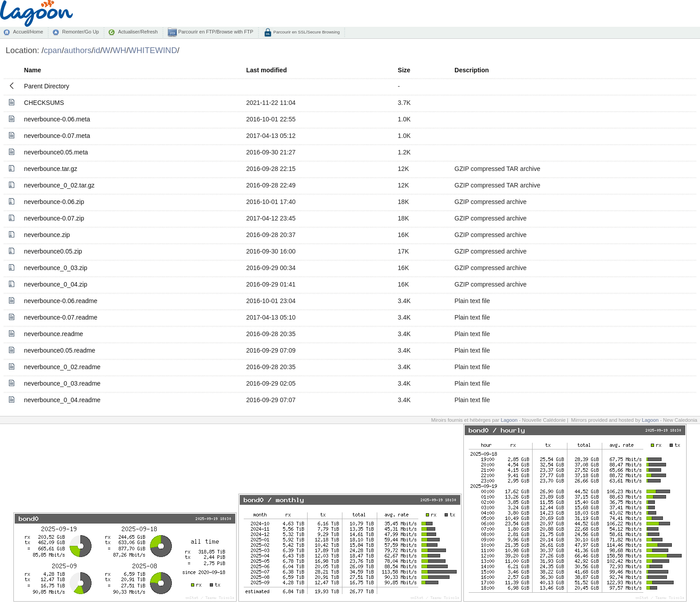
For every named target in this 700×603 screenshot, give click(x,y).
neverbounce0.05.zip (53, 251)
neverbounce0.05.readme (60, 350)
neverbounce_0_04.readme (62, 400)
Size (404, 70)
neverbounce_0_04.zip (56, 284)
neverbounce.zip (47, 235)
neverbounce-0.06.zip (54, 202)
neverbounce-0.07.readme (61, 317)
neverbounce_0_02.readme (62, 367)
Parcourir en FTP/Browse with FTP (215, 32)
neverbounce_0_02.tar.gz (59, 185)
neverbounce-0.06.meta (57, 119)
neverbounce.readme (54, 334)
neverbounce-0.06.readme (61, 301)
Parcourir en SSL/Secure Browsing (306, 32)
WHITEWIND (153, 50)
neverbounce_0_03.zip (56, 268)
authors (78, 50)
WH (119, 50)
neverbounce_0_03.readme (62, 383)
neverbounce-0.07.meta (57, 136)
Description (472, 70)
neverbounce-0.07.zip (54, 218)
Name (33, 70)
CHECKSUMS (44, 103)
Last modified (266, 70)
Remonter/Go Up (80, 32)
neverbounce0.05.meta (56, 152)
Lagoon (509, 420)
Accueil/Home (28, 32)
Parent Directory (47, 86)
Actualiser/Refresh (138, 32)
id (97, 50)
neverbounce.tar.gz (51, 169)
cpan (53, 50)
